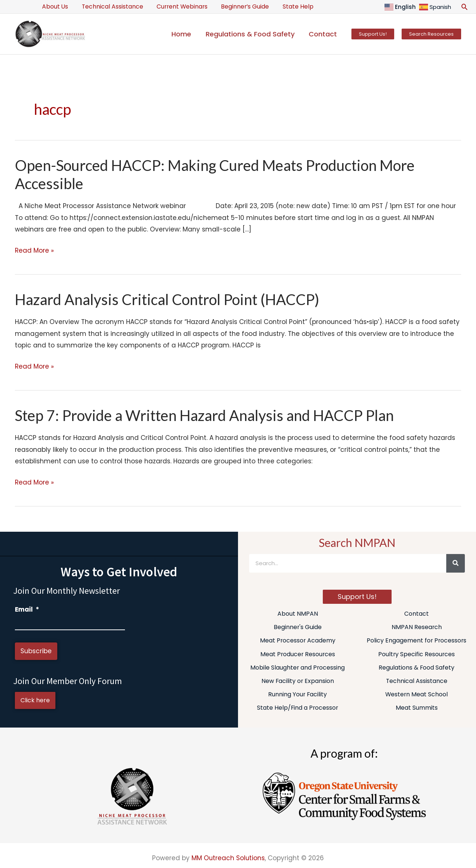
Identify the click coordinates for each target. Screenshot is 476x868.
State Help (290, 7)
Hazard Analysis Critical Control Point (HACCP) (168, 299)
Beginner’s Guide (238, 7)
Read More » (34, 251)
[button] (464, 7)
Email (27, 609)
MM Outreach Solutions (228, 858)
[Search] (456, 563)
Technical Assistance (110, 7)
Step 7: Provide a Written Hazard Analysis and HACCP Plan (205, 415)
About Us (54, 7)
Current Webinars (177, 7)
